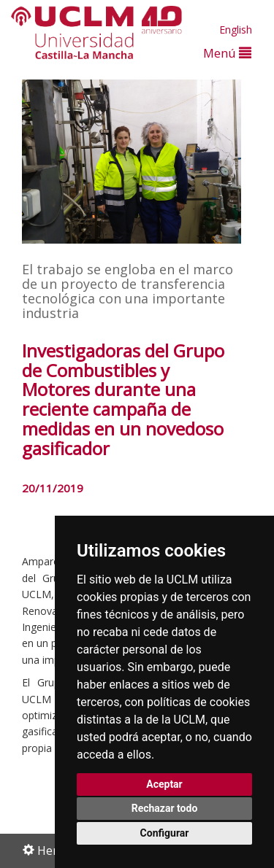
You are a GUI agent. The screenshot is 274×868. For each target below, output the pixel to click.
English (236, 30)
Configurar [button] (165, 833)
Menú (227, 53)
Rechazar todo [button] (165, 808)
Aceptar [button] (164, 784)
